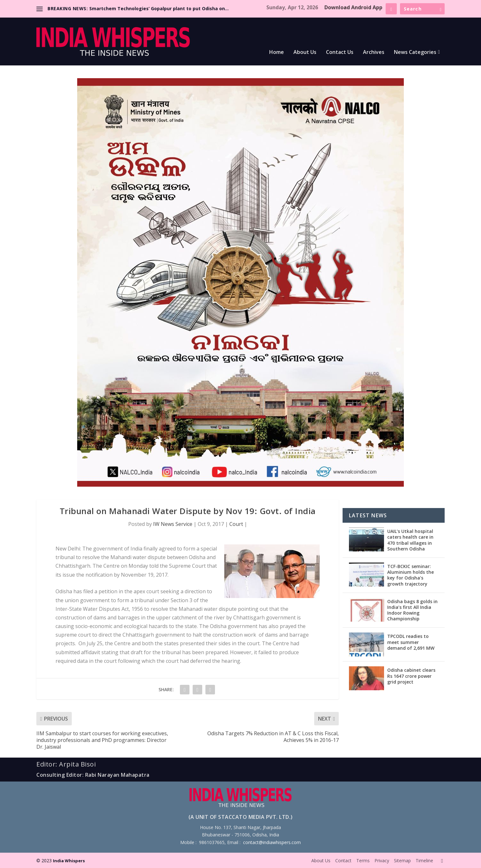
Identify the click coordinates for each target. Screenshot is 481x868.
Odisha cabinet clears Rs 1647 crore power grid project (411, 676)
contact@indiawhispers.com (272, 842)
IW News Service (173, 524)
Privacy (382, 861)
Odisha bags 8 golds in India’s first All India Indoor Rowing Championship (412, 610)
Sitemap (402, 861)
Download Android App (353, 7)
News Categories (415, 52)
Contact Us (340, 52)
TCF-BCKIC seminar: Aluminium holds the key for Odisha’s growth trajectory (411, 575)
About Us (305, 52)
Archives (374, 52)
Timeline (424, 861)
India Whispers (69, 861)
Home (277, 52)
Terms (363, 861)
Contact (343, 861)
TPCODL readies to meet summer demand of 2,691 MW (411, 642)
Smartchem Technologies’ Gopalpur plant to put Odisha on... (159, 8)
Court (236, 524)
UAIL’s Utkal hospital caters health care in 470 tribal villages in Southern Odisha (410, 540)
